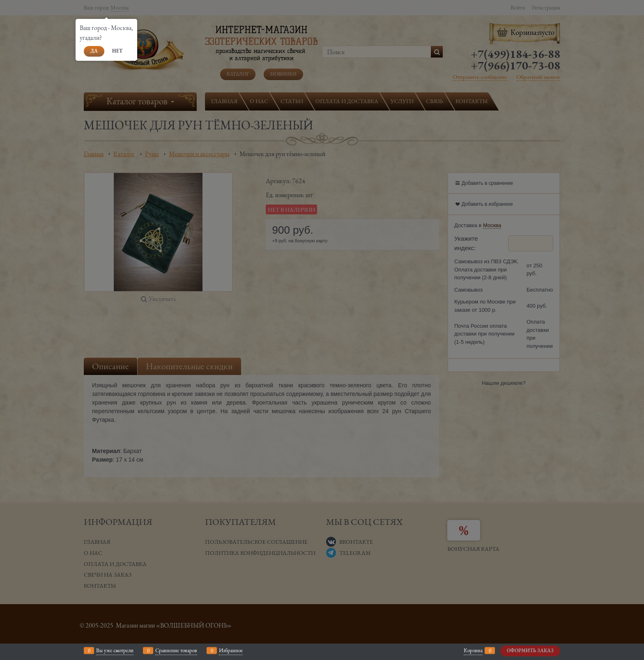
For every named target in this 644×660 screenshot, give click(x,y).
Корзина (473, 650)
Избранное (231, 650)
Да (94, 51)
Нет (117, 51)
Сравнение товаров (176, 650)
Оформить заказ (530, 651)
